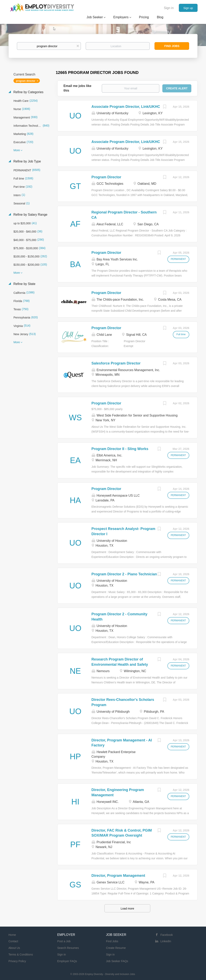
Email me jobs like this (78, 88)
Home (12, 935)
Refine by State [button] (24, 284)
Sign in (169, 8)
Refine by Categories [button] (28, 92)
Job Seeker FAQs (117, 961)
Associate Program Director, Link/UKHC (126, 107)
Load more (127, 909)
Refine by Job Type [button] (27, 161)
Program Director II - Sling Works (120, 449)
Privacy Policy (17, 961)
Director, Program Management (118, 876)
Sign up (188, 8)
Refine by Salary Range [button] (30, 215)
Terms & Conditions (21, 954)
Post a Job (64, 941)
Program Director (106, 177)
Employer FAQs (67, 961)
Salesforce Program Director (116, 363)
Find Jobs (172, 46)
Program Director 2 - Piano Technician (124, 574)
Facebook (167, 935)
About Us (14, 948)
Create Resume (116, 948)
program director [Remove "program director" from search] (26, 81)
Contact (13, 941)
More (17, 150)
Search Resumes (68, 948)
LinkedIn (166, 941)
